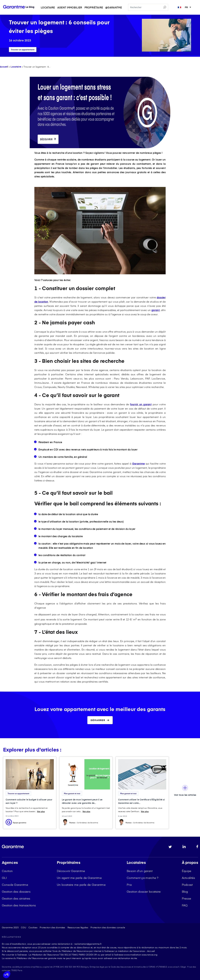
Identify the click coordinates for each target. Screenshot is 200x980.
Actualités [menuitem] (189, 878)
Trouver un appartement (23, 50)
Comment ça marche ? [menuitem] (143, 878)
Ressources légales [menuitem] (78, 927)
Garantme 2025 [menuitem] (10, 927)
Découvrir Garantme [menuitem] (71, 871)
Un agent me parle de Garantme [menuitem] (79, 878)
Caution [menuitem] (7, 871)
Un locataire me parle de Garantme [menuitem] (81, 885)
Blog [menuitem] (185, 891)
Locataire (16, 67)
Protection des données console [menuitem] (108, 927)
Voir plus (41, 811)
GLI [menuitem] (4, 878)
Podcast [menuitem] (187, 885)
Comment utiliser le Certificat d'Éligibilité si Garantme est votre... (141, 801)
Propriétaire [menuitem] (94, 7)
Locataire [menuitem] (48, 7)
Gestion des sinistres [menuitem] (16, 898)
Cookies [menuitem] (33, 927)
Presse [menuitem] (187, 898)
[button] (7, 975)
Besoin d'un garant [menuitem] (140, 871)
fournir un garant (141, 404)
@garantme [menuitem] (114, 7)
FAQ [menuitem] (185, 905)
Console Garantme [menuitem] (15, 885)
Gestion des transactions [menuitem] (19, 905)
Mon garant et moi (72, 793)
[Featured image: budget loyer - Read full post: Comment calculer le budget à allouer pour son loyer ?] (30, 774)
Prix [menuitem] (129, 885)
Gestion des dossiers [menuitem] (16, 891)
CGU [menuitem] (24, 927)
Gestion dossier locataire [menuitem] (144, 891)
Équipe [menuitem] (187, 871)
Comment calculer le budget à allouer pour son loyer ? (29, 801)
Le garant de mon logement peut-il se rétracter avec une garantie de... (82, 801)
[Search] (148, 7)
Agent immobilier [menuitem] (70, 7)
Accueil (4, 67)
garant (156, 310)
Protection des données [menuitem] (52, 927)
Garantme (138, 463)
